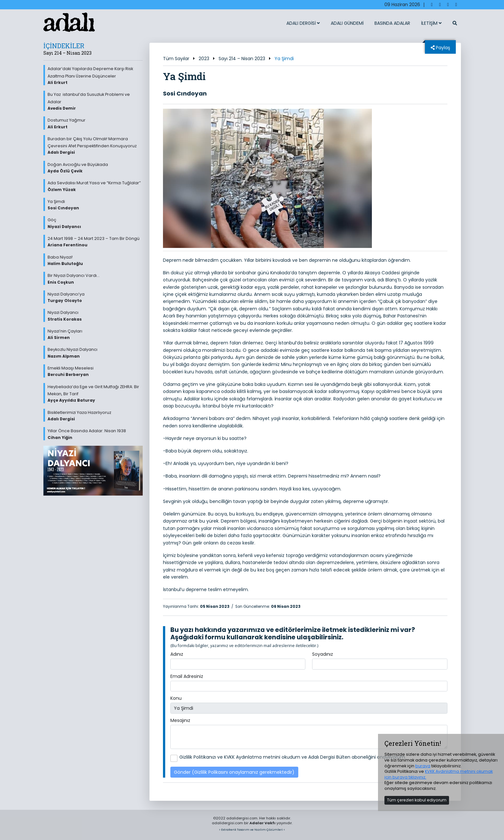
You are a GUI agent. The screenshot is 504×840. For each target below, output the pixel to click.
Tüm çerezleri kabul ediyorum (417, 800)
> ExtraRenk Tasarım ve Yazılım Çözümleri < (252, 830)
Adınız (177, 654)
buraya (423, 766)
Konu (176, 698)
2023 (204, 59)
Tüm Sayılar (176, 59)
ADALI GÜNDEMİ (347, 23)
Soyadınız (323, 654)
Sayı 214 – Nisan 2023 (242, 59)
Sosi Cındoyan (185, 93)
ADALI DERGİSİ (303, 23)
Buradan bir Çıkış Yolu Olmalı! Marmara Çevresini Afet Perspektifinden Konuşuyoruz (95, 146)
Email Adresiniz (187, 676)
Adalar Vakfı (262, 823)
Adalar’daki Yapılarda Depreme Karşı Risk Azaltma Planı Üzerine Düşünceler (95, 76)
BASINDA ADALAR (392, 23)
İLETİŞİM (431, 23)
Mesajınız (180, 720)
